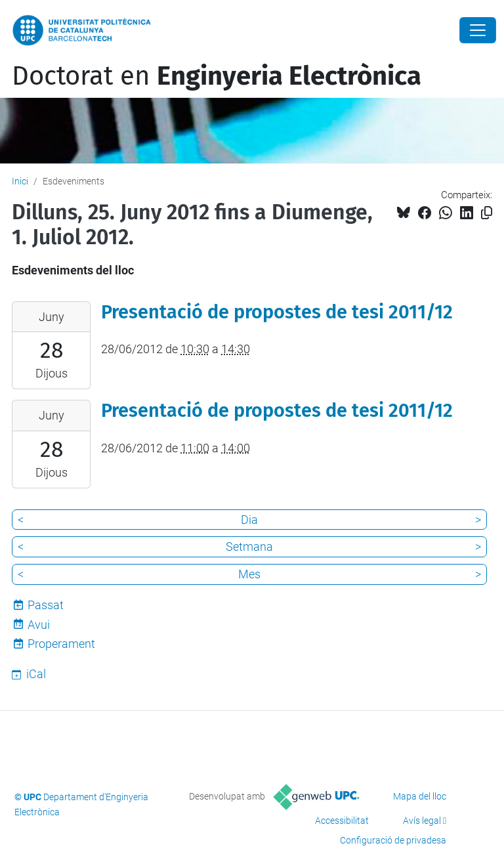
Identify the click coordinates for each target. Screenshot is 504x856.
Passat (46, 605)
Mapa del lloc (420, 796)
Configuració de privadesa (393, 840)
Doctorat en (217, 76)
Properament (61, 644)
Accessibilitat (342, 821)
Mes (249, 574)
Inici (20, 181)
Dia (249, 520)
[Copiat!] (487, 213)
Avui (39, 625)
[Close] (478, 30)
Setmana (249, 546)
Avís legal (422, 821)
